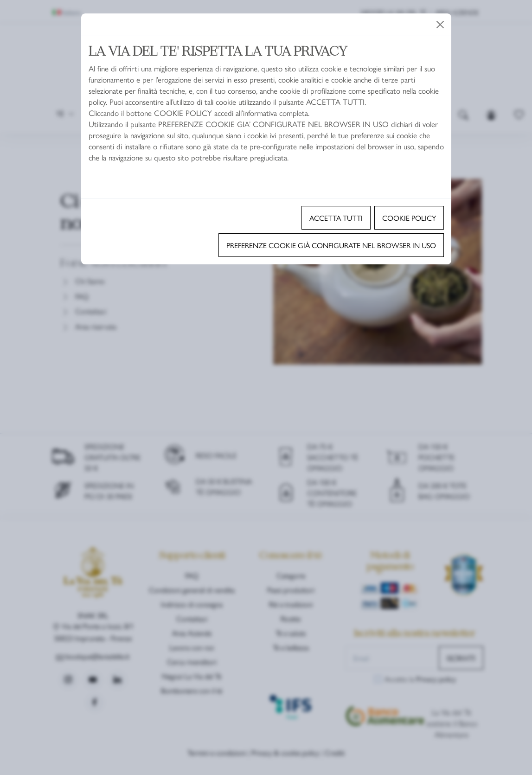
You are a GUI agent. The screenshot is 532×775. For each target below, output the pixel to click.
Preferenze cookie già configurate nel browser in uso (331, 245)
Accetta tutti (336, 218)
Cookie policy (409, 218)
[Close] (440, 25)
